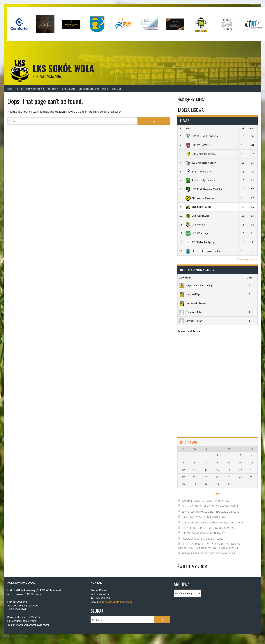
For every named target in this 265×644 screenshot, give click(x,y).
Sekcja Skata (68, 89)
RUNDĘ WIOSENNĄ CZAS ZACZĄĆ (203, 539)
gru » (219, 493)
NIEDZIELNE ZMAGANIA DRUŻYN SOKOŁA (208, 528)
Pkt (252, 128)
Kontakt (117, 89)
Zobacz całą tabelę (247, 259)
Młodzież (53, 89)
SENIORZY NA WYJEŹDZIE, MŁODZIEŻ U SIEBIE (210, 512)
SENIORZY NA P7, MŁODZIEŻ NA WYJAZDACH (210, 506)
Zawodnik (185, 277)
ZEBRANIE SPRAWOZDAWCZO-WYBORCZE (208, 553)
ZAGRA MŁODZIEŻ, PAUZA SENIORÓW (205, 501)
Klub (20, 89)
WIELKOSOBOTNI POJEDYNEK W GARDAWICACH (212, 522)
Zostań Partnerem (89, 89)
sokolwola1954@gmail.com (115, 602)
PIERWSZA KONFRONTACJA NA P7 (203, 533)
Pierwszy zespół (35, 89)
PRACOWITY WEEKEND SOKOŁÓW (204, 517)
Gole (249, 277)
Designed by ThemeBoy (249, 636)
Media (105, 89)
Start (10, 89)
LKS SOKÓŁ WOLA (63, 68)
